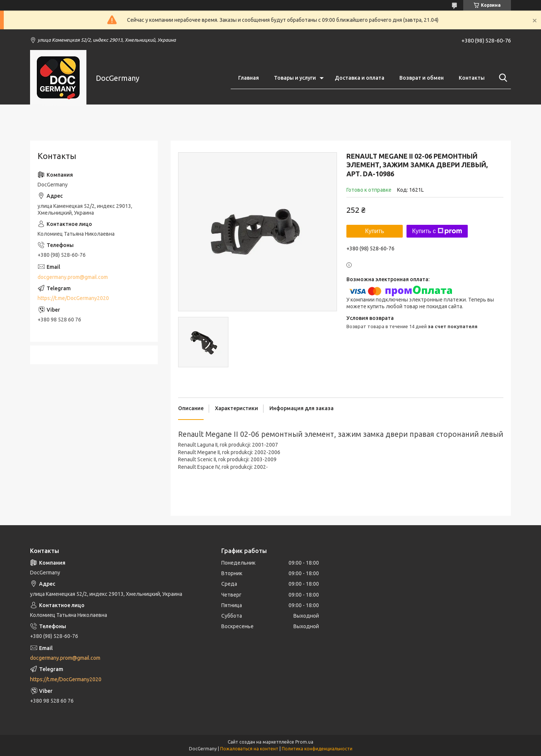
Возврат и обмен (422, 78)
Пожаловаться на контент (249, 749)
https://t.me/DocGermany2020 (73, 298)
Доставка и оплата (360, 78)
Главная (249, 78)
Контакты (472, 78)
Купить (375, 231)
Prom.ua (304, 742)
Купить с (437, 231)
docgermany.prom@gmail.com (73, 277)
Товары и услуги (295, 78)
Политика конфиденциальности (317, 749)
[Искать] (502, 78)
